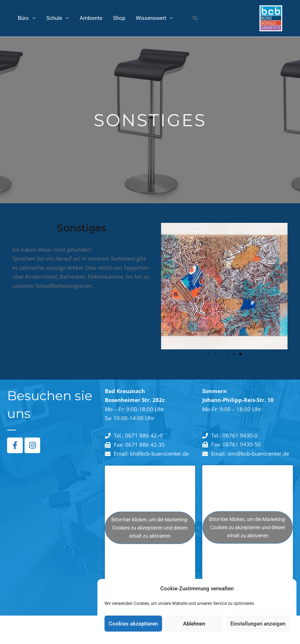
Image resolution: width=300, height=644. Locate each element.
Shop (119, 18)
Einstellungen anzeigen (258, 624)
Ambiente (91, 18)
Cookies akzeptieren (133, 624)
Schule (54, 18)
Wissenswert (151, 18)
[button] (195, 18)
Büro (23, 18)
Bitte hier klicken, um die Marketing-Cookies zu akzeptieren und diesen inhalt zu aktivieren (150, 528)
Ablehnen (194, 624)
